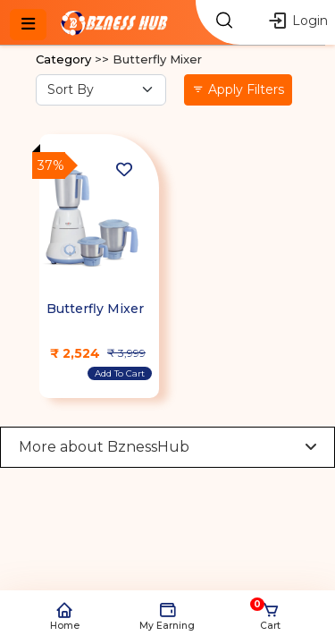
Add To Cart (120, 373)
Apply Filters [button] (238, 89)
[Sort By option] (101, 90)
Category (63, 59)
